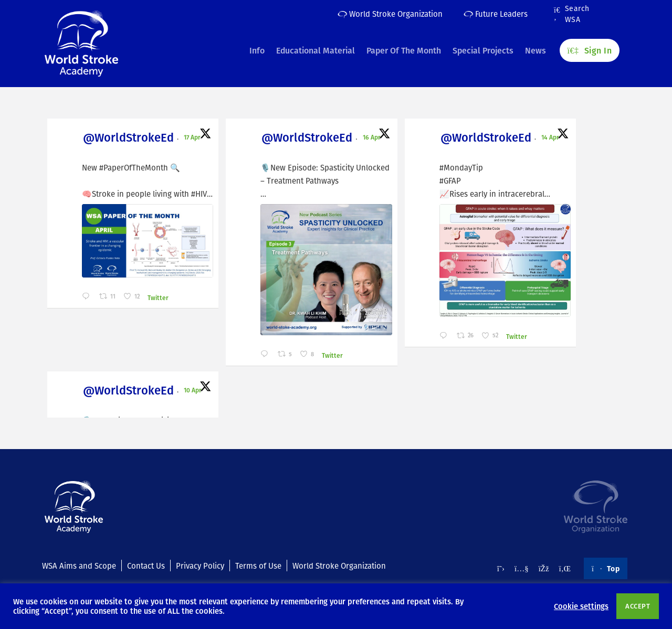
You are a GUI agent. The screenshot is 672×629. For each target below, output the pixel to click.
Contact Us (146, 566)
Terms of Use (258, 566)
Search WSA (572, 14)
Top (606, 568)
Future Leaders (496, 14)
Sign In (590, 48)
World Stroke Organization (390, 14)
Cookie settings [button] (581, 606)
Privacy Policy (200, 566)
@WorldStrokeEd (103, 139)
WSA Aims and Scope (79, 566)
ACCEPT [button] (638, 606)
